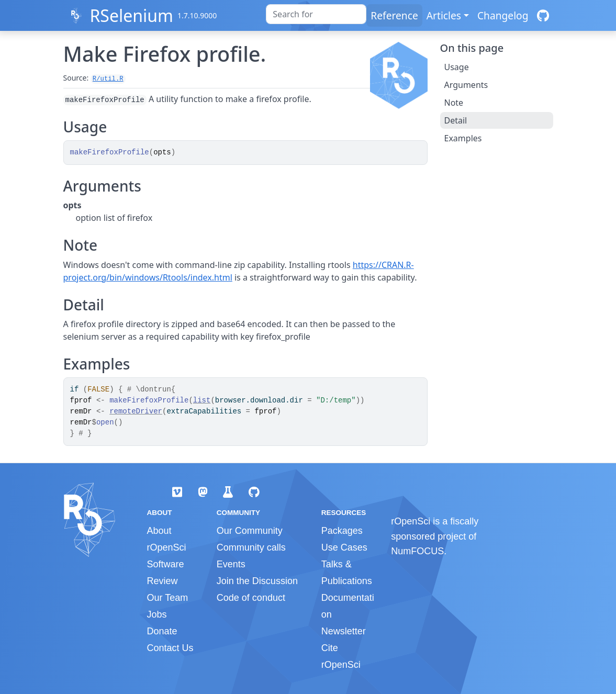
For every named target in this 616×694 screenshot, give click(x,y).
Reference (394, 15)
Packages (342, 531)
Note (454, 103)
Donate (162, 631)
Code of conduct (251, 598)
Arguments (466, 85)
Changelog (503, 15)
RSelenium (131, 15)
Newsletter (344, 631)
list (202, 400)
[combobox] (316, 14)
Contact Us (170, 648)
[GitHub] (543, 15)
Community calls (251, 547)
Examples (463, 138)
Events (231, 564)
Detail (456, 120)
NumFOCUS (417, 551)
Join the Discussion (257, 581)
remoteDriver (136, 411)
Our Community (250, 531)
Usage (457, 67)
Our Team (168, 598)
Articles (444, 15)
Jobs (157, 614)
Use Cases (344, 547)
